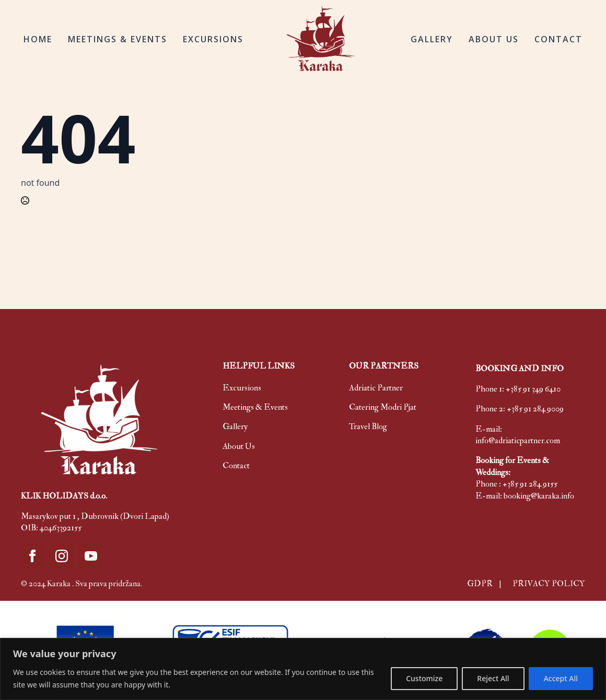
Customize (424, 678)
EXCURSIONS (213, 39)
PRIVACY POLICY (549, 584)
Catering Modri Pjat (383, 407)
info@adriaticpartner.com (518, 441)
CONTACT (558, 39)
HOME (38, 39)
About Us (239, 446)
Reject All (493, 678)
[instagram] (62, 556)
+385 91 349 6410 (533, 389)
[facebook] (32, 556)
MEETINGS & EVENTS (118, 39)
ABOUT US (494, 39)
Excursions (242, 388)
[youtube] (91, 556)
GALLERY (432, 39)
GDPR (481, 584)
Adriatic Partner (376, 388)
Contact (236, 466)
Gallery (235, 426)
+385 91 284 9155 (530, 484)
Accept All (561, 678)
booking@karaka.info (539, 496)
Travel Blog (368, 426)
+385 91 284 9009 (535, 409)
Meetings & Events (255, 407)
